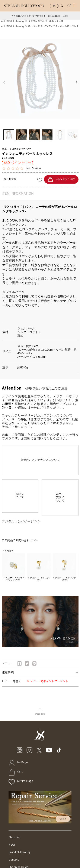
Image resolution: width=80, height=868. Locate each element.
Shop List (15, 837)
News (12, 845)
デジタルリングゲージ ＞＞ (23, 522)
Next (76, 82)
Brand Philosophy (20, 852)
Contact (14, 860)
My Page (22, 763)
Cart (20, 772)
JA (54, 6)
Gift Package (25, 781)
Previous (4, 82)
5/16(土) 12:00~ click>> (58, 16)
